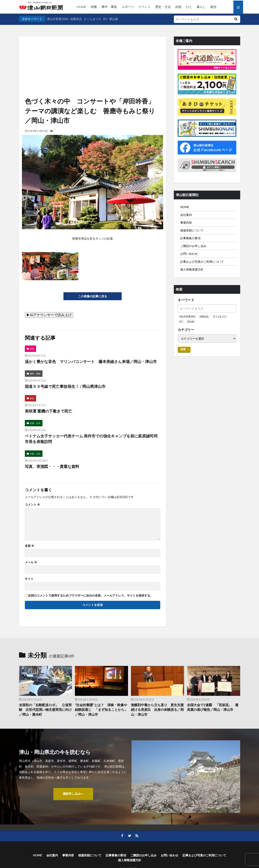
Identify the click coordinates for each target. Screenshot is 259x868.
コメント (32, 505)
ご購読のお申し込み (193, 246)
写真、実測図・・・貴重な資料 (52, 466)
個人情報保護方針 (192, 269)
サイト (29, 579)
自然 (178, 7)
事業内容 (186, 222)
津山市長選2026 (58, 19)
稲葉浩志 (76, 19)
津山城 (113, 19)
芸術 (32, 349)
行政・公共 (35, 423)
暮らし (201, 7)
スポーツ (128, 7)
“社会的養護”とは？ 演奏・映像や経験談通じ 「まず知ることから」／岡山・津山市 (101, 710)
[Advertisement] (93, 56)
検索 (183, 349)
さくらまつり (93, 19)
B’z (105, 19)
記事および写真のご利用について (202, 262)
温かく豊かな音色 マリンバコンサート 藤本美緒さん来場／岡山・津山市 (93, 361)
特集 (94, 7)
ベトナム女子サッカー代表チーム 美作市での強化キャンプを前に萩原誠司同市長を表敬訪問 (91, 439)
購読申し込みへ (73, 794)
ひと (189, 7)
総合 (213, 7)
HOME (81, 7)
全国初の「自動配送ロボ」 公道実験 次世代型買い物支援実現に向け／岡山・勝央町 (45, 710)
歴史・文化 (163, 7)
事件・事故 (109, 7)
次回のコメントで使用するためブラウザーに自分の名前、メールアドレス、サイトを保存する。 (91, 595)
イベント (145, 7)
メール (31, 562)
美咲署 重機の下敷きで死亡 (49, 411)
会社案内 (186, 215)
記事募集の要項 (190, 238)
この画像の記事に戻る (93, 296)
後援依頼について (192, 230)
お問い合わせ (189, 254)
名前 (29, 546)
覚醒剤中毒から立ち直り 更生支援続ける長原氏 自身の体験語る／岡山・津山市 (157, 710)
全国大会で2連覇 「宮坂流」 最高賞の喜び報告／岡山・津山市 (213, 707)
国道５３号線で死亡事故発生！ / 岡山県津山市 (65, 386)
